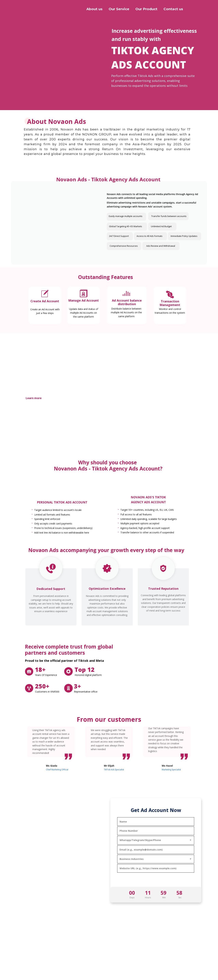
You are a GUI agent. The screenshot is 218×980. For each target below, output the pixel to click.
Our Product (146, 9)
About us (94, 9)
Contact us (173, 9)
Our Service (119, 9)
